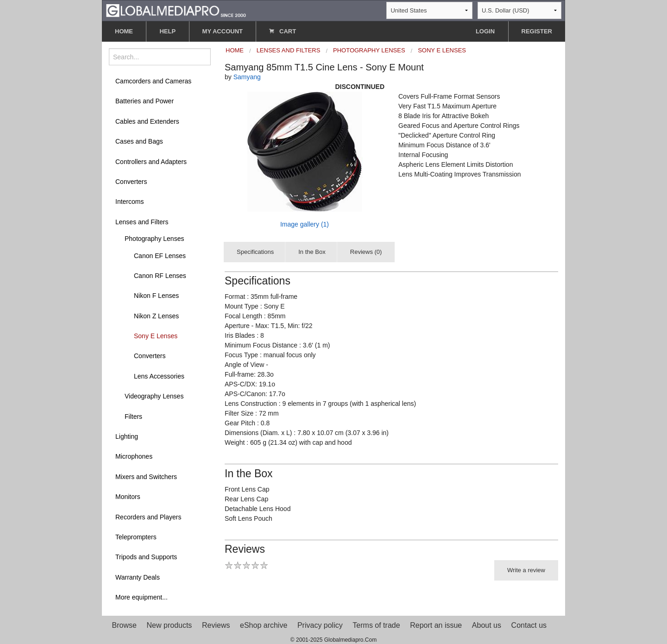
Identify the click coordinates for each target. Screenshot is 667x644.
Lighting (127, 436)
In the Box (312, 252)
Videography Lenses (154, 396)
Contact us (529, 625)
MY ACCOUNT (223, 31)
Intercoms (129, 202)
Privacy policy (320, 625)
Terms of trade (376, 625)
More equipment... (142, 597)
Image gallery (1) (305, 224)
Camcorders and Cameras (153, 81)
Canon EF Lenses (160, 256)
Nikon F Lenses (156, 296)
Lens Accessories (159, 376)
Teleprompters (136, 537)
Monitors (128, 497)
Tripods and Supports (146, 557)
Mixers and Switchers (146, 477)
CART (283, 31)
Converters (131, 182)
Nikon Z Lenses (156, 316)
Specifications (255, 252)
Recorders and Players (148, 517)
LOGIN (485, 31)
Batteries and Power (145, 101)
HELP (167, 31)
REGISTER (537, 31)
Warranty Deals (138, 577)
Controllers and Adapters (151, 162)
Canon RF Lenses (160, 276)
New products (170, 625)
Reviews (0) (366, 252)
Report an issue (436, 625)
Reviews (216, 625)
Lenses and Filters (142, 222)
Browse (124, 625)
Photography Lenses (154, 239)
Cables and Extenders (147, 121)
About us (487, 625)
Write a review (526, 570)
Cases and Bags (139, 141)
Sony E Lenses (156, 336)
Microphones (134, 456)
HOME (124, 31)
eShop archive (264, 625)
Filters (133, 417)
